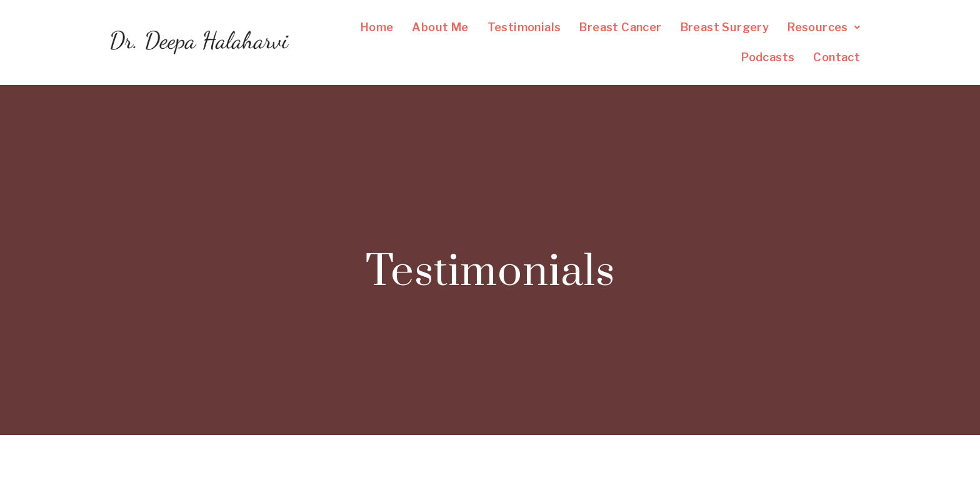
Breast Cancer (620, 27)
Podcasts (768, 57)
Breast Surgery (725, 27)
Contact (837, 57)
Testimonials (524, 27)
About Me (440, 27)
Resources (824, 27)
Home (377, 27)
